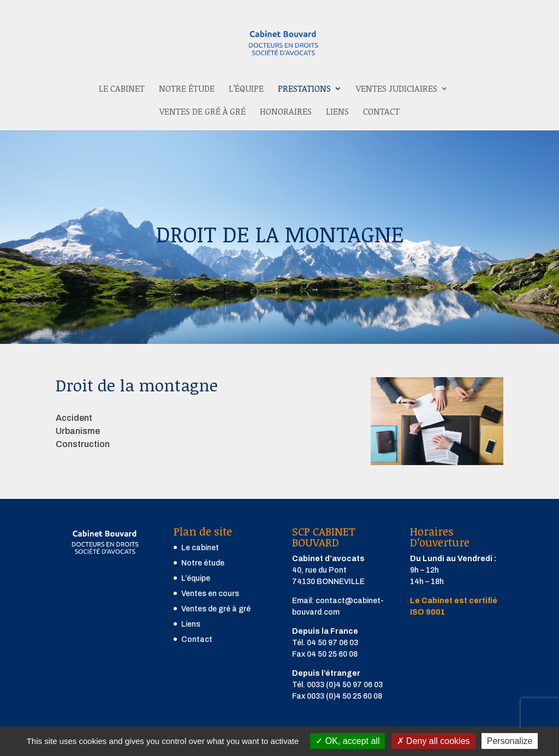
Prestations (304, 90)
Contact (381, 112)
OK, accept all (347, 741)
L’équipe (246, 90)
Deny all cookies (433, 741)
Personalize (510, 741)
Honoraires (286, 112)
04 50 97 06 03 (332, 643)
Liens (337, 112)
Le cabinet (122, 90)
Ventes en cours (210, 594)
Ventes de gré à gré (203, 112)
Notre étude (187, 90)
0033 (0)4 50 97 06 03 (345, 685)
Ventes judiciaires (397, 90)
